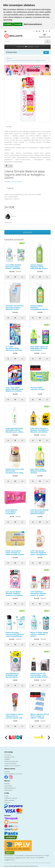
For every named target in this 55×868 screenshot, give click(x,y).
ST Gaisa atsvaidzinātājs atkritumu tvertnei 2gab (14, 349)
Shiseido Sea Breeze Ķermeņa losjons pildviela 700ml (15, 307)
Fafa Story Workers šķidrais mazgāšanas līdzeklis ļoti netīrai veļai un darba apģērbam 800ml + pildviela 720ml (40, 433)
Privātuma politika (10, 763)
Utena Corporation (16, 181)
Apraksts (9, 127)
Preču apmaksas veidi (11, 761)
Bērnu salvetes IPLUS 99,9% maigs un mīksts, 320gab (40, 716)
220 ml (10, 217)
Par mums (8, 755)
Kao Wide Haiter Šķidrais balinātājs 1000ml (38, 471)
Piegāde (7, 759)
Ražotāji (7, 784)
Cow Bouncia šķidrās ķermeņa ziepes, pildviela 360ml (40, 512)
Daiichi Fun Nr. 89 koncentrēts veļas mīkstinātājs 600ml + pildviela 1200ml (40, 676)
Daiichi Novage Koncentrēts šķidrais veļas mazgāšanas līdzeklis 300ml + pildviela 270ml (15, 636)
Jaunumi (7, 802)
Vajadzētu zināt (9, 757)
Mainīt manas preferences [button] (33, 24)
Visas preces (8, 786)
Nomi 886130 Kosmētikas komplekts (11, 512)
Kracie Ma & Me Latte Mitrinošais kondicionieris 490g (15, 471)
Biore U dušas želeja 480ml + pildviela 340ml (39, 634)
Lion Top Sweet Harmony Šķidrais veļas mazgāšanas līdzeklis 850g (39, 554)
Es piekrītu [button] (8, 24)
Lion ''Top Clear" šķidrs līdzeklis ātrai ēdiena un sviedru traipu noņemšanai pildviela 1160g (14, 391)
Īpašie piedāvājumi (10, 788)
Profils (6, 796)
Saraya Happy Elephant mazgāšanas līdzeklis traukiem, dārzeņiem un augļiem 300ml (40, 309)
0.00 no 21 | (27, 47)
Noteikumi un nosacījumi (12, 766)
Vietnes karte (8, 790)
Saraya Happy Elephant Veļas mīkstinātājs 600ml (39, 267)
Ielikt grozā (28, 232)
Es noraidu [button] (18, 24)
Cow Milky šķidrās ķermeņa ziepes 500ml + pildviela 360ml (13, 268)
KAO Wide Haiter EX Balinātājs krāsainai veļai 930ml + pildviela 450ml (39, 349)
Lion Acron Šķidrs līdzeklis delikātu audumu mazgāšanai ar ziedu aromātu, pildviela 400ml (15, 595)
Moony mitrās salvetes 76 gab (37, 388)
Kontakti (7, 772)
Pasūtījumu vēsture (11, 798)
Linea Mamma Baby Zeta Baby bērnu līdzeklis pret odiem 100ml (14, 431)
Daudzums (8, 222)
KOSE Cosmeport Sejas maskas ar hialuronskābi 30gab (15, 553)
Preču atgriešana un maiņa (13, 774)
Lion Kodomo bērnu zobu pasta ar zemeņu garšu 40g (14, 716)
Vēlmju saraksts (9, 800)
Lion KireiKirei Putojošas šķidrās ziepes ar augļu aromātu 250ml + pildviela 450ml (38, 595)
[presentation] (6, 738)
